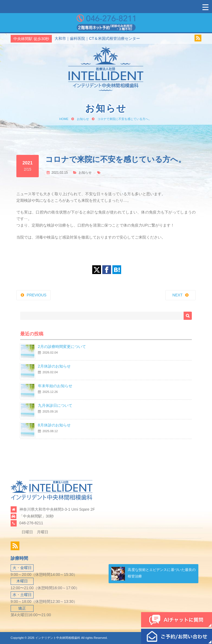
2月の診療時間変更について (62, 347)
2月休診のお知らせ (54, 366)
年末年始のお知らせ (55, 386)
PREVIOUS (37, 295)
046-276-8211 (31, 523)
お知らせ (83, 119)
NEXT (177, 295)
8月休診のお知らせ (54, 425)
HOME (64, 119)
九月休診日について (55, 405)
